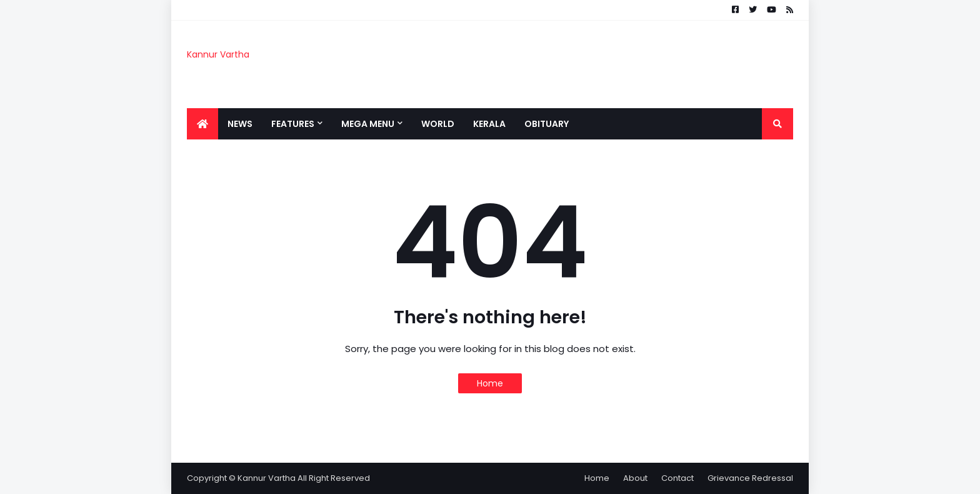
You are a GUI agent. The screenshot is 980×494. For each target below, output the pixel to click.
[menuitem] (202, 124)
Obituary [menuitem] (547, 124)
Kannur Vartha (218, 54)
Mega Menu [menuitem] (368, 124)
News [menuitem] (240, 124)
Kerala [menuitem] (489, 124)
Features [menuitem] (293, 124)
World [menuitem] (438, 124)
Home (490, 383)
